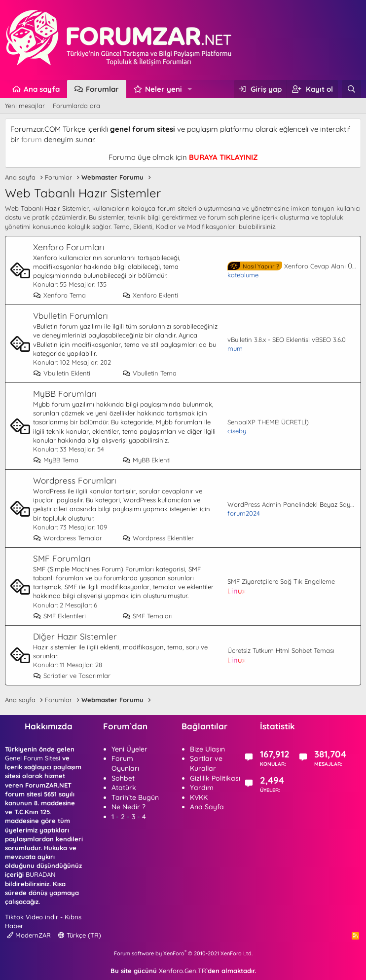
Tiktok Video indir (32, 917)
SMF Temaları (147, 616)
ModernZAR (29, 935)
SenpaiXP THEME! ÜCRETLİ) (268, 422)
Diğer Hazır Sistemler (75, 636)
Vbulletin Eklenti (62, 373)
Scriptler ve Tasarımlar (72, 676)
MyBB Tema (56, 460)
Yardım (202, 788)
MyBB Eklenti (146, 460)
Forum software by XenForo (183, 953)
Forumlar (102, 89)
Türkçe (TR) (80, 935)
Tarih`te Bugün (135, 797)
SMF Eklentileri (59, 616)
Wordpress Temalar (68, 538)
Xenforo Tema (59, 295)
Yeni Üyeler (129, 749)
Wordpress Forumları (75, 480)
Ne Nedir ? (128, 807)
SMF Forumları (62, 558)
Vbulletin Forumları (71, 316)
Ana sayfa (42, 89)
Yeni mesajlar (25, 106)
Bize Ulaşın (207, 749)
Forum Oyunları (125, 763)
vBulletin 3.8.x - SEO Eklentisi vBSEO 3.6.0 (287, 339)
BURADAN (40, 874)
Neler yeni (164, 89)
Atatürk (124, 788)
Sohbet (123, 778)
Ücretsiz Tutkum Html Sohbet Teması (281, 650)
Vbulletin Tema (149, 373)
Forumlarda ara (76, 106)
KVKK (199, 797)
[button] (190, 89)
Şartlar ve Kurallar (206, 763)
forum (32, 139)
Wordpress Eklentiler (158, 538)
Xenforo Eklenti (150, 295)
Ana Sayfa (207, 807)
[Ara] (351, 89)
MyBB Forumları (65, 394)
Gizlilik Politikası (215, 778)
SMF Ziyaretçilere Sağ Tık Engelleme (281, 581)
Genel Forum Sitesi (33, 758)
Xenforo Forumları (69, 247)
